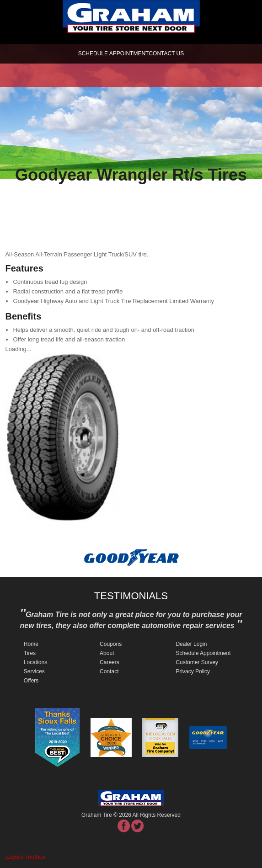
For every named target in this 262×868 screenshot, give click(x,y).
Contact (109, 671)
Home (31, 644)
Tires (30, 653)
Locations (35, 662)
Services (34, 671)
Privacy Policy (193, 671)
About (107, 653)
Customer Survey (197, 662)
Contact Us (166, 53)
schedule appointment (114, 53)
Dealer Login (191, 644)
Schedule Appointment (203, 653)
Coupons (111, 644)
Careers (110, 662)
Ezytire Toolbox (25, 857)
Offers (31, 681)
